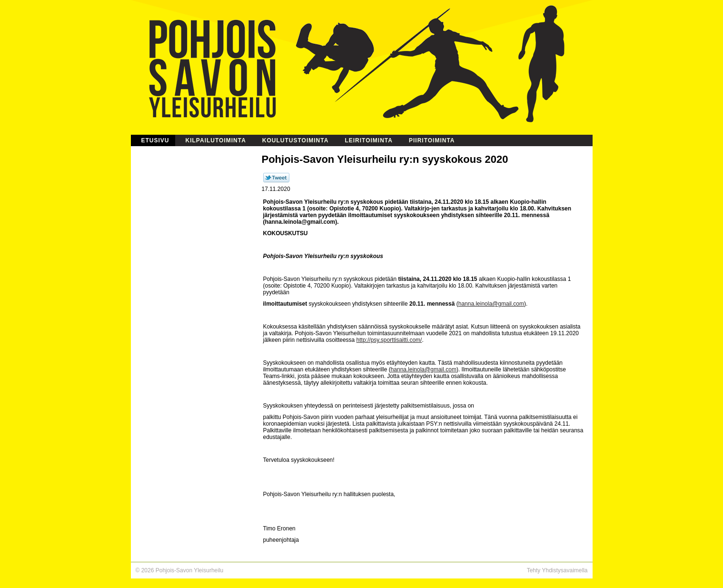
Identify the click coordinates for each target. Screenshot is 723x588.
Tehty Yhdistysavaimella (557, 570)
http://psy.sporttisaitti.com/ (389, 340)
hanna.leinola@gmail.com (491, 304)
